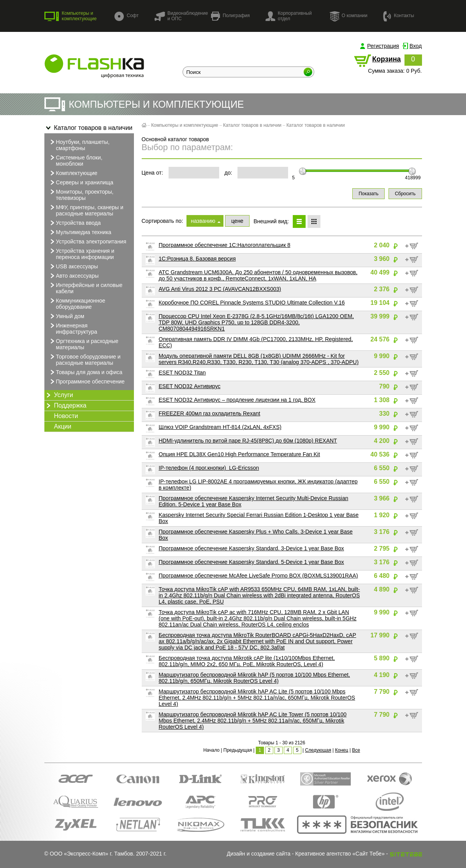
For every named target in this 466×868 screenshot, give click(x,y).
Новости (66, 416)
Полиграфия (230, 16)
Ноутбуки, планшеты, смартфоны (79, 145)
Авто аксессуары (74, 276)
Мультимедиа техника (80, 232)
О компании (348, 16)
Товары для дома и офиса (85, 372)
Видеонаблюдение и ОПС (181, 16)
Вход (416, 46)
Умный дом (66, 316)
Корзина (387, 59)
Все (356, 750)
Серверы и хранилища (81, 182)
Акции (63, 426)
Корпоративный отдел (289, 16)
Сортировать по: (163, 221)
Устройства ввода (75, 223)
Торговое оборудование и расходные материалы (84, 359)
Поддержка (65, 406)
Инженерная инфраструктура (73, 328)
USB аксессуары (73, 266)
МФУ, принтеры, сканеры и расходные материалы (86, 210)
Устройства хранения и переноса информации (81, 254)
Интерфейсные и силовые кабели (85, 288)
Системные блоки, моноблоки (75, 160)
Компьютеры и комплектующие (71, 16)
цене (237, 221)
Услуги (59, 395)
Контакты (399, 16)
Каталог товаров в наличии (89, 128)
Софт (127, 16)
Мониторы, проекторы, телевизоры (81, 194)
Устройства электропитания (87, 241)
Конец (341, 750)
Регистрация (383, 46)
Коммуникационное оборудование (77, 303)
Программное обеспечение (87, 381)
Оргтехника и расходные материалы (84, 344)
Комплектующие (73, 173)
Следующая (318, 750)
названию (203, 221)
